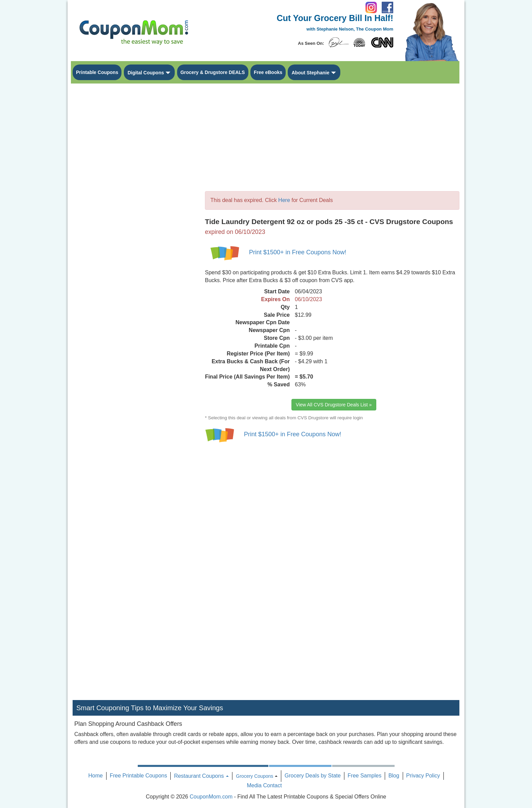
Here (284, 200)
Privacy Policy (423, 776)
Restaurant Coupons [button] (201, 776)
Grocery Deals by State (313, 776)
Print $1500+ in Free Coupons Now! (298, 252)
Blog (394, 776)
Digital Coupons (146, 73)
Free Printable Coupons (138, 776)
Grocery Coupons (255, 776)
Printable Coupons (97, 72)
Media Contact (264, 785)
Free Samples (365, 776)
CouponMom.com (211, 797)
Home (96, 776)
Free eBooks (268, 72)
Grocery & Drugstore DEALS (213, 72)
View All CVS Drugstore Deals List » (334, 405)
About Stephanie (310, 73)
